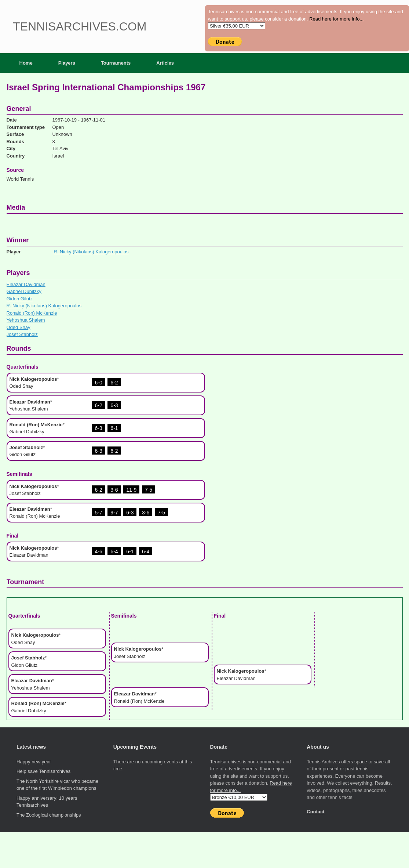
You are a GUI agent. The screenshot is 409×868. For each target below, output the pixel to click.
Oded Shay (19, 327)
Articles (165, 63)
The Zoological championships (49, 815)
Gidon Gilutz (20, 299)
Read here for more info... (336, 19)
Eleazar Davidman (26, 284)
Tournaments (116, 63)
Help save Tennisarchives (43, 771)
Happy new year (34, 762)
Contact (315, 812)
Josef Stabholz (22, 334)
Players (67, 63)
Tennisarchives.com (80, 26)
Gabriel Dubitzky (24, 291)
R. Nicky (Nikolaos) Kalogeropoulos (91, 252)
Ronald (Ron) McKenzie (32, 313)
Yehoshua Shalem (26, 320)
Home (26, 63)
